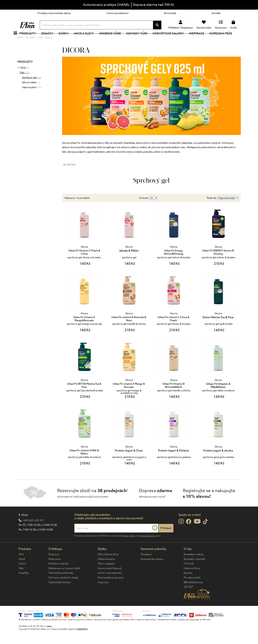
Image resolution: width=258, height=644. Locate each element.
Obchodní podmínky (61, 585)
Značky (54, 39)
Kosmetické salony (174, 39)
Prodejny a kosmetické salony (54, 13)
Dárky (70, 39)
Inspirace (203, 39)
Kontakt (216, 13)
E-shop (23, 526)
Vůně (25, 79)
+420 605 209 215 (33, 532)
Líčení (22, 575)
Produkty (34, 39)
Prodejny (146, 566)
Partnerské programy (111, 589)
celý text (71, 176)
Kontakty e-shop (194, 566)
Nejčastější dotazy (60, 594)
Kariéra (188, 585)
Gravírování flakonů (110, 580)
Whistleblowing (193, 594)
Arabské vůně (116, 39)
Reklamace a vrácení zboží (64, 580)
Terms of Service (147, 548)
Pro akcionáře (192, 589)
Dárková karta (106, 571)
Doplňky (24, 585)
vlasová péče (32, 99)
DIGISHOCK (82, 641)
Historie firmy (192, 580)
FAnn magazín (106, 575)
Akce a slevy (90, 39)
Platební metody (59, 575)
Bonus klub (170, 13)
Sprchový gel (32, 89)
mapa (49, 638)
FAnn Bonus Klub (108, 566)
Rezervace (55, 571)
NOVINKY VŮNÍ (143, 39)
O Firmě (189, 575)
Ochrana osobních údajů (63, 589)
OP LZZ (188, 599)
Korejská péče (227, 39)
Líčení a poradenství (117, 13)
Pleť (21, 566)
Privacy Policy (129, 548)
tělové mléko (31, 94)
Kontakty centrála (195, 571)
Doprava (54, 566)
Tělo (25, 84)
